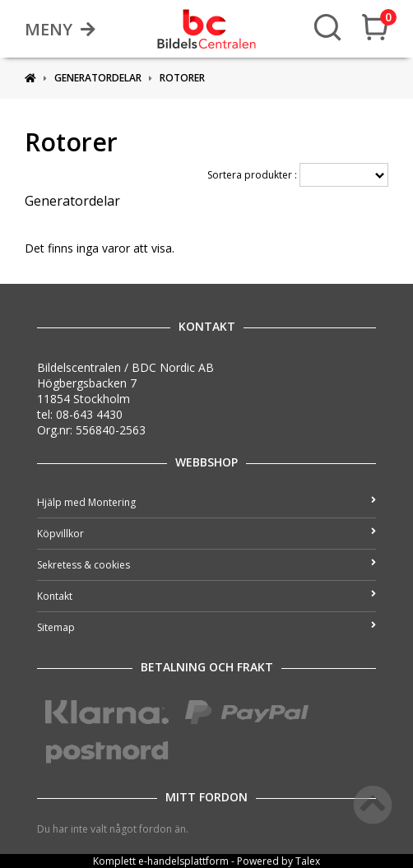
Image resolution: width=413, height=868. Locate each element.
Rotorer (182, 78)
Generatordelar (98, 78)
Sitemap (206, 627)
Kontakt (206, 596)
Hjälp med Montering (206, 502)
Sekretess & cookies (206, 565)
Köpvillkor (206, 534)
